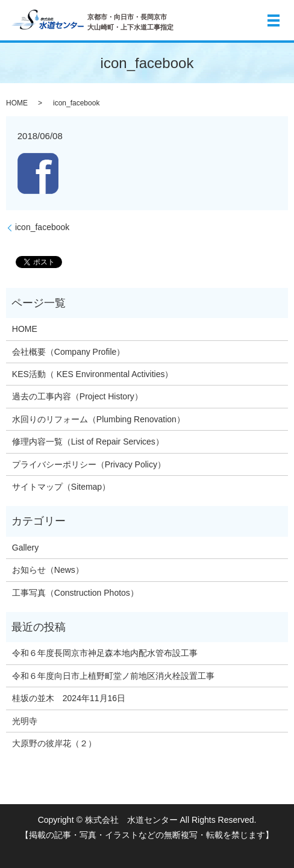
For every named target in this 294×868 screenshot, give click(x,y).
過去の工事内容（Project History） (77, 396)
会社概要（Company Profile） (69, 352)
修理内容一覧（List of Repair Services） (88, 442)
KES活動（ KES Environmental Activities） (93, 374)
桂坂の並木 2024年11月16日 (69, 698)
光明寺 (29, 721)
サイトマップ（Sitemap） (61, 487)
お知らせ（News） (48, 570)
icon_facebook (42, 227)
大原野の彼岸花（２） (54, 743)
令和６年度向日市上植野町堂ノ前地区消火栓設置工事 (113, 676)
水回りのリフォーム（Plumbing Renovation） (99, 419)
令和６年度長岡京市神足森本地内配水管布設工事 (105, 653)
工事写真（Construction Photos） (75, 593)
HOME (17, 103)
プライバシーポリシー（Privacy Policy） (89, 464)
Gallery (25, 548)
